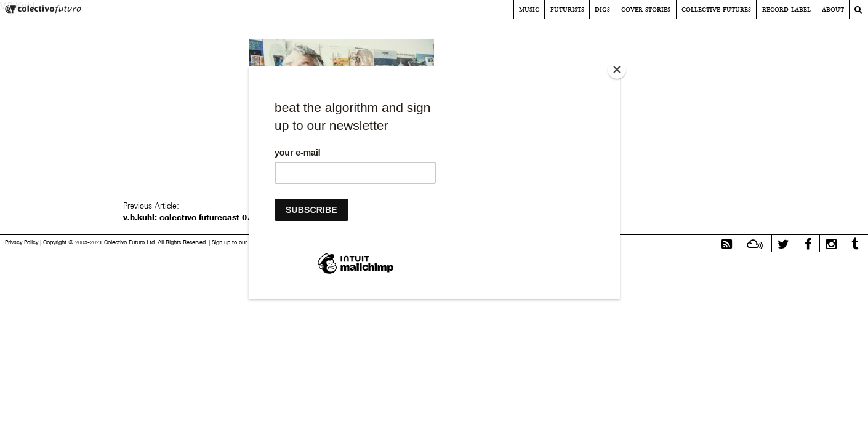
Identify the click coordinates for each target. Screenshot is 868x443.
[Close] (617, 70)
